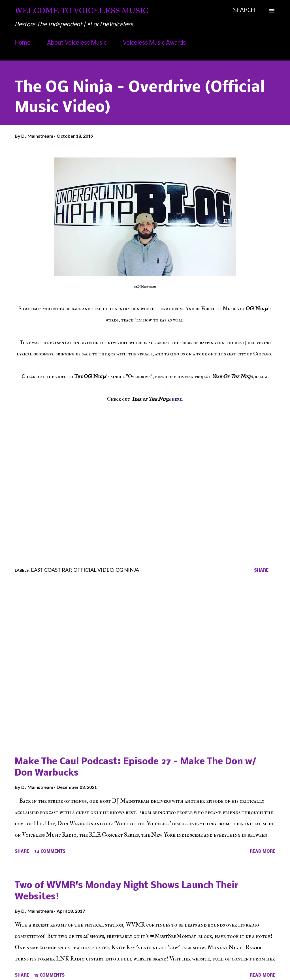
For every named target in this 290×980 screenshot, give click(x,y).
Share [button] (261, 571)
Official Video (93, 570)
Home (23, 43)
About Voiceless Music (77, 43)
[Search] (244, 11)
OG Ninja (127, 570)
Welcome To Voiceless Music (82, 11)
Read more (263, 852)
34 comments (50, 852)
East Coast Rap (51, 570)
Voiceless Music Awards (154, 43)
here (177, 399)
